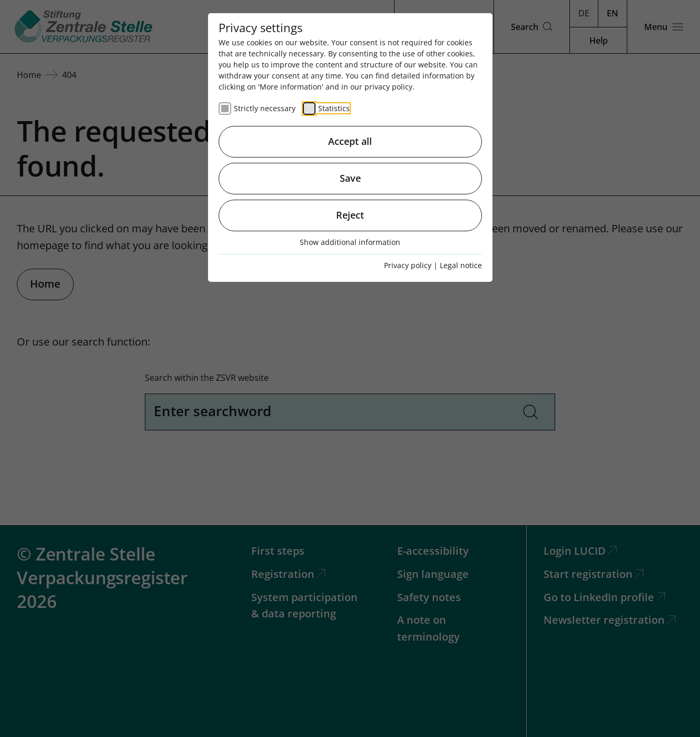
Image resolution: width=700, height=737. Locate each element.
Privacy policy (408, 265)
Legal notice (461, 265)
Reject (350, 215)
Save (350, 178)
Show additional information (350, 242)
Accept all (350, 141)
